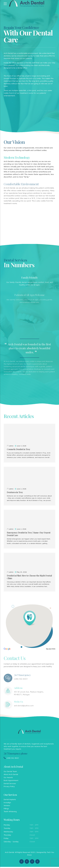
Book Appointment (11, 781)
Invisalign (7, 804)
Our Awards (8, 778)
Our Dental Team (10, 772)
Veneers (7, 806)
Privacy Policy (9, 787)
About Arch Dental (11, 775)
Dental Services (10, 784)
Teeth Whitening (10, 813)
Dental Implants (10, 800)
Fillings (6, 810)
